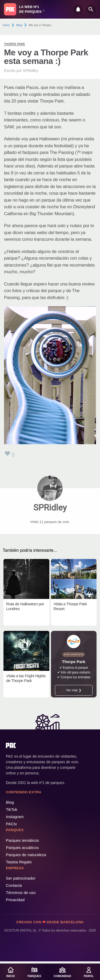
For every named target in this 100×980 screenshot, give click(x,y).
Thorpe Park (15, 44)
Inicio (6, 25)
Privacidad (15, 900)
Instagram (15, 817)
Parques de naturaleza (26, 855)
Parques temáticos (22, 840)
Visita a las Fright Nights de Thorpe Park (26, 678)
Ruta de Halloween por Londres (25, 606)
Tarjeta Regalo (19, 862)
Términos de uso (21, 893)
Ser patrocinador (21, 878)
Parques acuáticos (22, 848)
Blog (19, 25)
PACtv (11, 824)
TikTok (12, 809)
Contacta (14, 885)
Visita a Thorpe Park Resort (70, 606)
